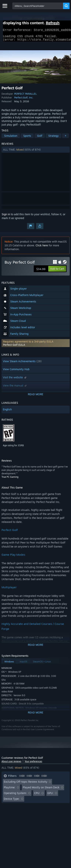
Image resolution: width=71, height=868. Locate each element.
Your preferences (33, 764)
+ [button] (66, 138)
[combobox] (38, 6)
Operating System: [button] (15, 795)
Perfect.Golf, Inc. (24, 100)
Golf (40, 138)
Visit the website (15, 380)
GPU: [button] (50, 795)
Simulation (11, 138)
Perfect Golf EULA (14, 347)
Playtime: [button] (10, 790)
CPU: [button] (37, 795)
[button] (36, 152)
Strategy (53, 138)
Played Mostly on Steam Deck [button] (41, 790)
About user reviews (11, 764)
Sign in (6, 216)
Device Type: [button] (12, 801)
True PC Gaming (10, 479)
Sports (27, 138)
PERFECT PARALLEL (25, 96)
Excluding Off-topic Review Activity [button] (26, 784)
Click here (42, 248)
